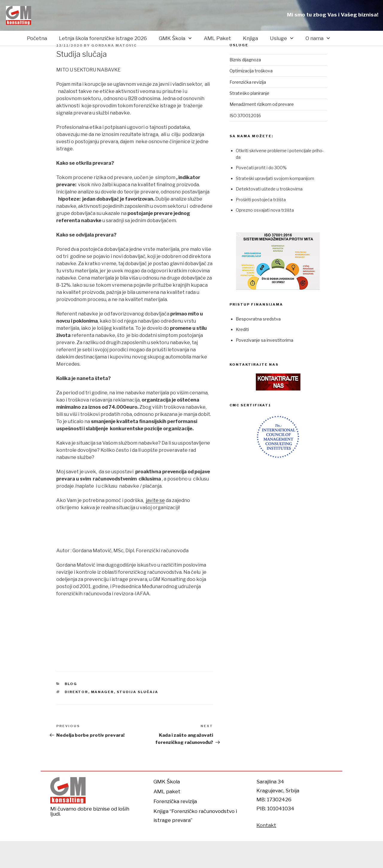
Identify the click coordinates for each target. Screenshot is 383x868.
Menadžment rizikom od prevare (262, 104)
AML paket (167, 791)
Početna (37, 38)
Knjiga (250, 38)
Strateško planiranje (249, 93)
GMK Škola (175, 38)
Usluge (282, 38)
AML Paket (217, 38)
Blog (71, 684)
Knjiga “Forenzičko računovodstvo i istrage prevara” (195, 816)
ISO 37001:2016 (245, 116)
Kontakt (266, 825)
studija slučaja (138, 692)
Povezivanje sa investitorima (265, 340)
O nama (318, 38)
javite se (155, 500)
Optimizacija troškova (251, 71)
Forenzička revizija (248, 82)
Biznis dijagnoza (245, 60)
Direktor (76, 692)
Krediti (242, 329)
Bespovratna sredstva (258, 319)
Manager (102, 692)
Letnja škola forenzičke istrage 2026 (103, 38)
